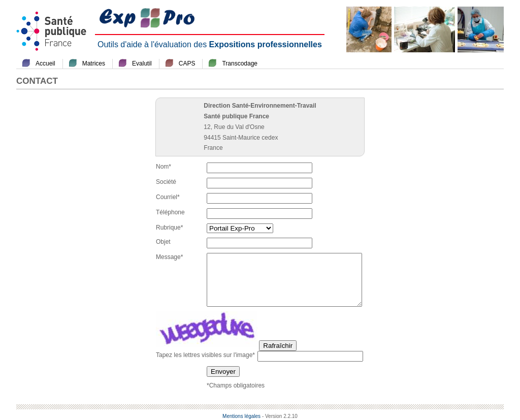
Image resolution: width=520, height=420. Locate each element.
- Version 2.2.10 (280, 416)
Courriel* (168, 197)
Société (166, 182)
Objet (163, 242)
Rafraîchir (278, 346)
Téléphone (170, 212)
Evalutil (142, 63)
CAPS (187, 63)
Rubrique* (169, 228)
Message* (169, 257)
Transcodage (240, 63)
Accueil (45, 63)
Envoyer (223, 371)
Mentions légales (241, 416)
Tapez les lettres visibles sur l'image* (205, 355)
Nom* (164, 167)
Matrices (94, 63)
